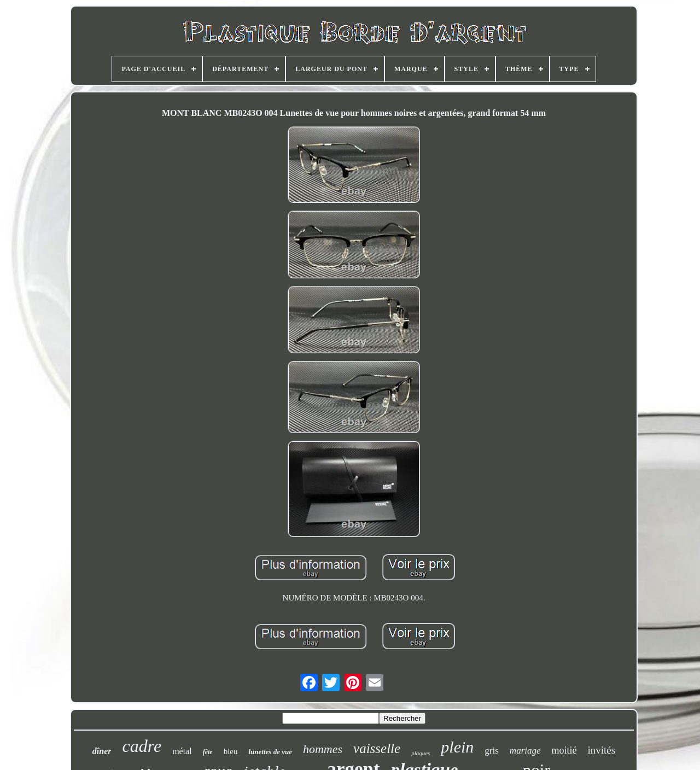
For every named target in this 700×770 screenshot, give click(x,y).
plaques (421, 753)
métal (182, 751)
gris (492, 751)
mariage (525, 751)
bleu (231, 751)
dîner (102, 751)
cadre (142, 746)
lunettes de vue (270, 752)
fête (208, 752)
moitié (564, 750)
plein (457, 747)
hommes (323, 749)
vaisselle (377, 748)
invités (602, 750)
